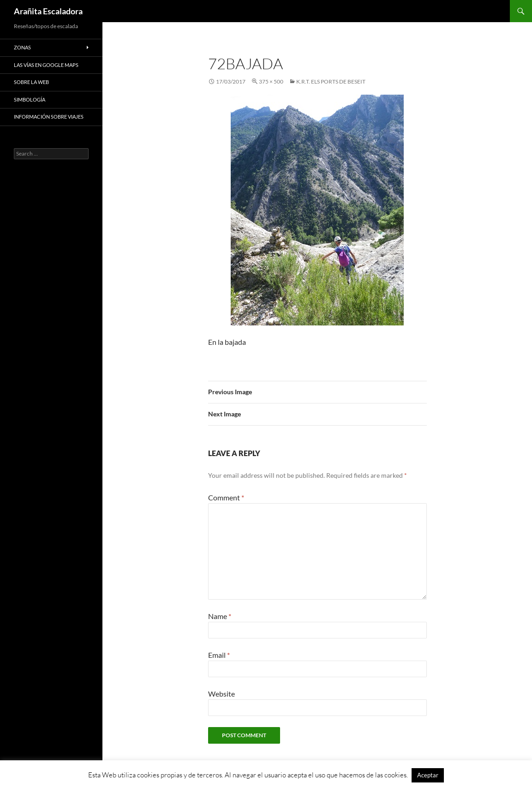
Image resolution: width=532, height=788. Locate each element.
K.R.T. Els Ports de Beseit (331, 81)
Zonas (22, 47)
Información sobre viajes (49, 117)
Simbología (30, 99)
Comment (226, 497)
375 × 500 (271, 81)
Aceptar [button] (428, 775)
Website (221, 694)
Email (219, 655)
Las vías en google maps (46, 65)
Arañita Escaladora (48, 11)
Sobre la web (31, 82)
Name (220, 616)
